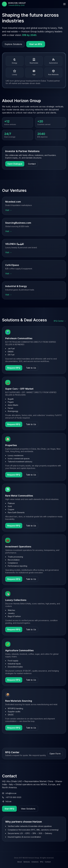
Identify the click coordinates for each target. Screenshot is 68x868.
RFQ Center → (60, 321)
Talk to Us (31, 368)
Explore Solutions (13, 44)
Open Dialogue (15, 164)
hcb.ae (7, 801)
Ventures (27, 862)
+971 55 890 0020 (12, 797)
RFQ (42, 862)
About (20, 862)
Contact (32, 164)
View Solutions (28, 809)
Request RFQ (14, 368)
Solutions (35, 862)
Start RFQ (9, 809)
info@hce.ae (9, 793)
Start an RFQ (36, 44)
